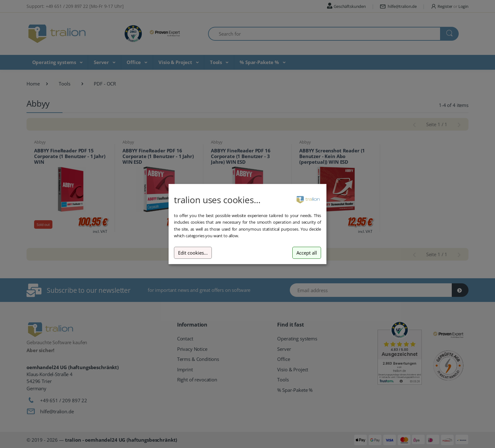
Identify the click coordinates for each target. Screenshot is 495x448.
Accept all (307, 253)
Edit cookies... (193, 253)
